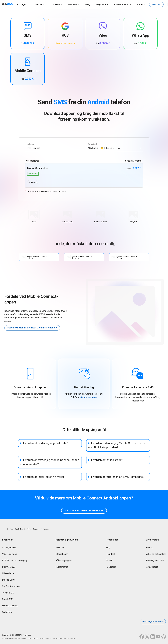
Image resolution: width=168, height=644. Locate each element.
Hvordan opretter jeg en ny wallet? (44, 477)
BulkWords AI (9, 567)
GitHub (109, 561)
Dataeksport (152, 567)
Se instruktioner (89, 397)
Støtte (139, 4)
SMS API (60, 548)
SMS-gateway (9, 548)
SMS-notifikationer (11, 587)
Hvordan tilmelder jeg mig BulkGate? (46, 443)
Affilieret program (64, 561)
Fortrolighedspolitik (155, 561)
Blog (88, 4)
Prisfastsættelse (123, 4)
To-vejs (33, 182)
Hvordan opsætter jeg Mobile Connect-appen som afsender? (50, 462)
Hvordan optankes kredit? (107, 460)
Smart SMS (8, 599)
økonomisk (33, 174)
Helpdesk (111, 554)
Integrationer (102, 4)
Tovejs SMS (8, 593)
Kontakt (150, 548)
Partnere (73, 4)
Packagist (111, 567)
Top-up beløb (92, 144)
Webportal (40, 4)
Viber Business (10, 554)
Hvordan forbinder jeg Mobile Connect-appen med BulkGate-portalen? (118, 445)
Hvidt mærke (62, 567)
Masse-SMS (8, 580)
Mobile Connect (10, 606)
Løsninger (21, 4)
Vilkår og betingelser (156, 554)
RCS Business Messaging (15, 561)
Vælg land (30, 144)
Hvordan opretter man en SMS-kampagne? (118, 477)
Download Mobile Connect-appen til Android (34, 328)
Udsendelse (8, 574)
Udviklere (55, 4)
